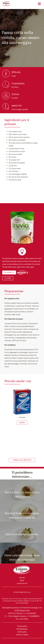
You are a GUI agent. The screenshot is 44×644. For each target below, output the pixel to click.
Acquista (9, 272)
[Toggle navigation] (39, 4)
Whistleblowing (22, 629)
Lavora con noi (22, 583)
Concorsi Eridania (22, 635)
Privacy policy (22, 626)
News (22, 580)
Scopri (8, 278)
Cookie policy (22, 632)
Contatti (22, 577)
